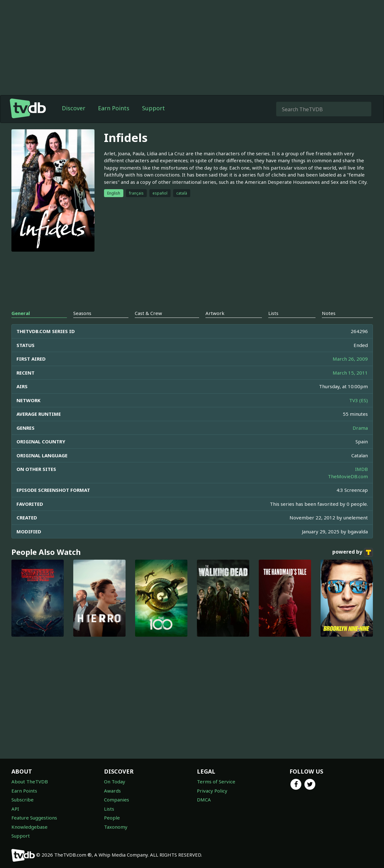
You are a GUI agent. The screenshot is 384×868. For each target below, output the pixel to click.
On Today (115, 781)
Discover (74, 108)
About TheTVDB (30, 781)
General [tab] (21, 313)
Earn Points (114, 108)
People (112, 818)
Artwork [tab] (215, 313)
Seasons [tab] (82, 313)
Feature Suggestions (34, 818)
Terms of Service (216, 781)
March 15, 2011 (350, 373)
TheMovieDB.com (348, 476)
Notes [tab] (329, 313)
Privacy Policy (212, 791)
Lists (109, 809)
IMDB (361, 469)
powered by (353, 552)
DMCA (204, 800)
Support (153, 108)
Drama (360, 428)
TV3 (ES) (358, 400)
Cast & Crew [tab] (148, 313)
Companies (117, 800)
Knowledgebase (29, 827)
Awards (112, 791)
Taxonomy (116, 827)
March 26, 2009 (350, 359)
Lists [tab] (273, 313)
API (15, 809)
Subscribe (23, 800)
